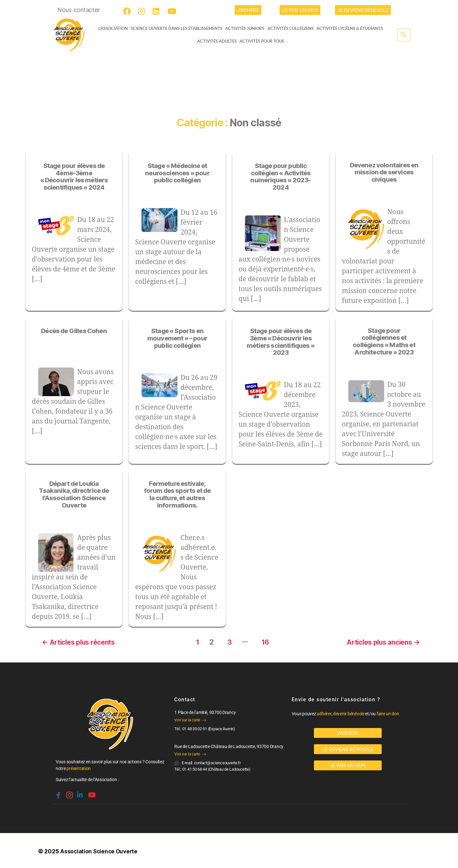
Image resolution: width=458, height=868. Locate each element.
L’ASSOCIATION (111, 28)
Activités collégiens (292, 28)
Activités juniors (247, 28)
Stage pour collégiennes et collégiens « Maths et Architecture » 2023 (384, 341)
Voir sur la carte (190, 719)
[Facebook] (128, 11)
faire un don (388, 712)
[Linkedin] (79, 791)
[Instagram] (143, 11)
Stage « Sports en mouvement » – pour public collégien (177, 338)
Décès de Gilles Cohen (74, 331)
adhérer (324, 712)
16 (264, 641)
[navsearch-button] (404, 35)
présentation (79, 767)
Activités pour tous (262, 41)
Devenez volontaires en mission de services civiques (384, 172)
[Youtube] (172, 11)
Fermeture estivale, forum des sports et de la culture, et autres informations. (177, 494)
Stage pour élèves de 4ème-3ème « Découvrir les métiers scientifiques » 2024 (74, 177)
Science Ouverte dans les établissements (178, 28)
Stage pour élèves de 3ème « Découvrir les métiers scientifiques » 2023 (281, 342)
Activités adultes (217, 41)
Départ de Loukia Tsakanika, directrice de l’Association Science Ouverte (74, 494)
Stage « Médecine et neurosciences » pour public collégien (177, 173)
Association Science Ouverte (100, 850)
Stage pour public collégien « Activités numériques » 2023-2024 (281, 177)
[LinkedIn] (157, 11)
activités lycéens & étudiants (352, 28)
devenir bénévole (349, 712)
